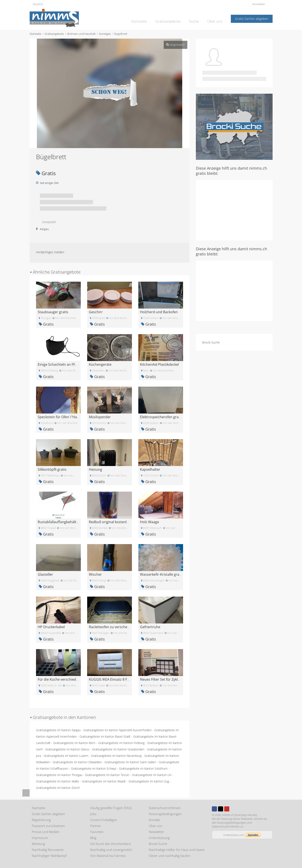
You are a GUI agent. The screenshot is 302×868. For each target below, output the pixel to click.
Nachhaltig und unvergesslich (111, 850)
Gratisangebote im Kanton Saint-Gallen (130, 762)
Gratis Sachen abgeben (252, 19)
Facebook (214, 809)
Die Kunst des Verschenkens (111, 844)
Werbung (38, 844)
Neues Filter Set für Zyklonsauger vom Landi (175, 679)
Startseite (146, 18)
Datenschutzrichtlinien (165, 808)
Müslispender (100, 417)
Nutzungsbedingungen (165, 814)
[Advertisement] (234, 210)
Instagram (233, 809)
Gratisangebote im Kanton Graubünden (118, 749)
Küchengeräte (100, 364)
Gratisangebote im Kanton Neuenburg (116, 756)
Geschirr (96, 312)
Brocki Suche (211, 342)
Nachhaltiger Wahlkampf (49, 856)
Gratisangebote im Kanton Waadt (104, 781)
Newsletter (156, 832)
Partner (96, 826)
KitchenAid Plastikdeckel (159, 364)
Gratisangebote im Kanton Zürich (58, 788)
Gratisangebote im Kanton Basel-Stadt (105, 736)
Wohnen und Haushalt (81, 34)
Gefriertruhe (150, 627)
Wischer (95, 574)
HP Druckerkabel (51, 627)
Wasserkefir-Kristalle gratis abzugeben (171, 574)
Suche (196, 18)
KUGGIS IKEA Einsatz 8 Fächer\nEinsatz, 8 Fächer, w (130, 679)
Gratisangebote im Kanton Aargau (58, 730)
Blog (93, 838)
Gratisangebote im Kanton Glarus (67, 749)
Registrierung (41, 820)
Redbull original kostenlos (110, 522)
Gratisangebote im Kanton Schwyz (94, 768)
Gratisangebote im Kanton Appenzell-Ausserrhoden (117, 730)
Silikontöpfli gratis (52, 469)
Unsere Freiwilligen (104, 820)
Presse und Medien (46, 832)
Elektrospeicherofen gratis (161, 417)
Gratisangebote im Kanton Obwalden (77, 762)
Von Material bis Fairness (108, 856)
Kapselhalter (150, 469)
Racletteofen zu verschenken (112, 627)
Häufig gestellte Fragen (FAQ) (111, 808)
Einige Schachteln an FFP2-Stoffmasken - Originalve (79, 364)
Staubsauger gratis (53, 312)
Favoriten (97, 832)
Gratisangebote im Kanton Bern (74, 743)
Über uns (216, 18)
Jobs (93, 814)
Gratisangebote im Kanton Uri (152, 775)
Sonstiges (105, 34)
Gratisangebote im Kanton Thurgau (59, 775)
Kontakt (154, 820)
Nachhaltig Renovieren (48, 850)
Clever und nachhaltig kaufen (170, 856)
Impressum (40, 838)
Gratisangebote (172, 18)
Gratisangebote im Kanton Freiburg (121, 743)
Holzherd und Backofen (159, 312)
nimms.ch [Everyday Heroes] (240, 815)
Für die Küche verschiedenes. (61, 679)
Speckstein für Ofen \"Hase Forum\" (66, 417)
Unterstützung (159, 838)
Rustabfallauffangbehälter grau (63, 522)
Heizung (95, 469)
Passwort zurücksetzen (48, 826)
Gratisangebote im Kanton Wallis (58, 781)
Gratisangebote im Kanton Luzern (66, 756)
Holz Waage (150, 522)
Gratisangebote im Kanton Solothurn (143, 768)
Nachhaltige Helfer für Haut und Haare (177, 850)
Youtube (227, 809)
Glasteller (45, 574)
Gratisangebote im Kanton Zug (149, 781)
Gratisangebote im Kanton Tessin (107, 775)
